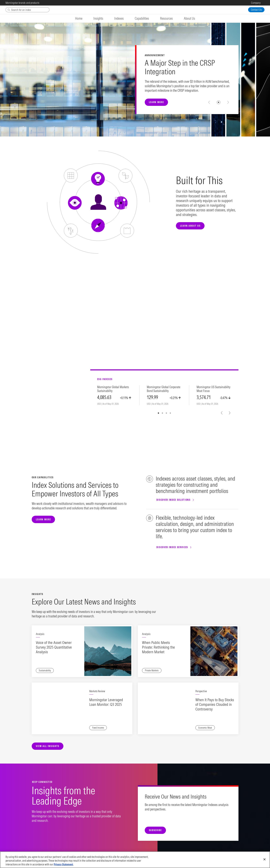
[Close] (264, 859)
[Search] (27, 10)
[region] (135, 860)
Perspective (201, 691)
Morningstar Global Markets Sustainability (113, 389)
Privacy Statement (63, 864)
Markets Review (97, 691)
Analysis (40, 634)
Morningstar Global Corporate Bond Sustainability (164, 389)
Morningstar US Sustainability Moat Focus (213, 389)
